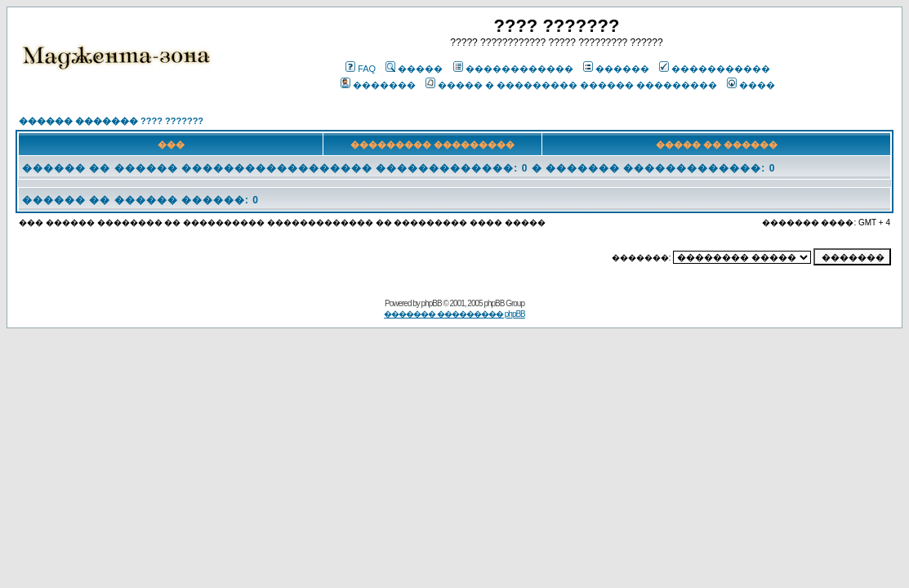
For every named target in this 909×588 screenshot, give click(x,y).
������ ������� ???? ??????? (111, 121)
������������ (513, 69)
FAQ (361, 69)
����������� (715, 69)
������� (378, 85)
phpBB (432, 303)
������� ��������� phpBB (454, 314)
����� (414, 69)
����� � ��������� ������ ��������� (571, 85)
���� (751, 85)
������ (616, 69)
